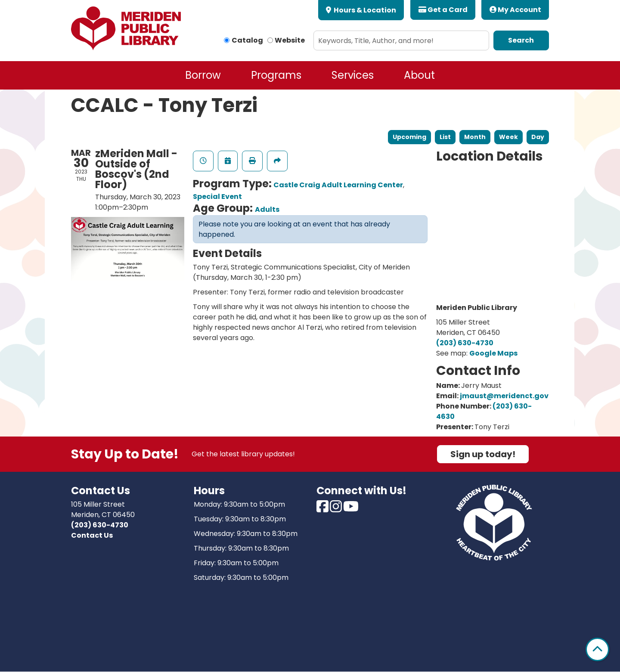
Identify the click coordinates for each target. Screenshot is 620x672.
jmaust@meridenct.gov (504, 396)
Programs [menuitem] (276, 75)
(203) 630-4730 (465, 343)
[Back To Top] (597, 649)
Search (521, 40)
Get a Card (443, 10)
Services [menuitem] (353, 75)
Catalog (247, 40)
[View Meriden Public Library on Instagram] (336, 509)
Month (475, 137)
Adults (267, 209)
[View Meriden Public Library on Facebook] (323, 509)
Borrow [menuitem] (203, 75)
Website (290, 40)
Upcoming (409, 137)
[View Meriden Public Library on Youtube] (351, 509)
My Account (515, 10)
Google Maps (493, 353)
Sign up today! (483, 454)
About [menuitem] (419, 75)
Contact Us (92, 535)
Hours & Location (364, 10)
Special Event (217, 197)
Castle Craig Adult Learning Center (338, 185)
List (445, 137)
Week (508, 137)
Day (538, 137)
